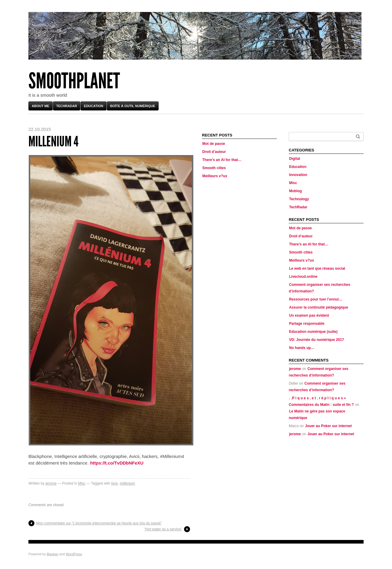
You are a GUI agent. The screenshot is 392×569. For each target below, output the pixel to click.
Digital (295, 159)
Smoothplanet (74, 81)
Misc (82, 483)
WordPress (74, 554)
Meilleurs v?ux (215, 176)
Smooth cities (214, 168)
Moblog (295, 191)
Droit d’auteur (214, 152)
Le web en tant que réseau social (317, 268)
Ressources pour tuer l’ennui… (316, 299)
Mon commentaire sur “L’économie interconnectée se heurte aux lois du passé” (99, 523)
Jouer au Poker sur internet (328, 426)
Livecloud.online (303, 277)
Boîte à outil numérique (133, 106)
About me (41, 106)
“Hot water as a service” (163, 529)
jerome (51, 483)
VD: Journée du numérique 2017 (316, 340)
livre (115, 483)
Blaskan (53, 554)
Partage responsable (307, 324)
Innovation (298, 175)
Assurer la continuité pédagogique (319, 307)
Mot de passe (214, 144)
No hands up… (302, 348)
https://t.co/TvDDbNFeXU (117, 463)
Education (94, 106)
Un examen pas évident (309, 315)
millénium (127, 483)
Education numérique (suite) (313, 332)
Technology (299, 199)
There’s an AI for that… (222, 160)
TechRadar (67, 106)
